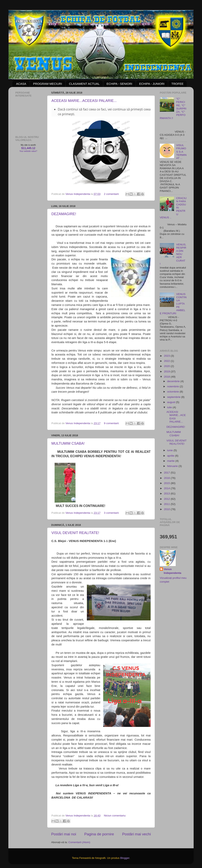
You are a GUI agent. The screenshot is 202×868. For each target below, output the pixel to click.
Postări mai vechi (136, 834)
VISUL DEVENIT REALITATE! (75, 533)
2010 (167, 509)
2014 (167, 488)
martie (171, 461)
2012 (167, 499)
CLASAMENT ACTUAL (84, 84)
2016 (167, 478)
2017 (167, 473)
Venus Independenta (173, 571)
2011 (167, 504)
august (172, 402)
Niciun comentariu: (115, 816)
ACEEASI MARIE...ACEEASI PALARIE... (84, 101)
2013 (167, 494)
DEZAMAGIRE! (64, 214)
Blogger (125, 858)
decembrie (174, 381)
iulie (170, 407)
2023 (167, 356)
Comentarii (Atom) (79, 842)
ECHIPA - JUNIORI (152, 84)
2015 (167, 483)
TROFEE (177, 84)
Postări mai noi (64, 834)
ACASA (21, 84)
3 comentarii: (112, 513)
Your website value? (28, 151)
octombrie (173, 392)
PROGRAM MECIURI (48, 84)
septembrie (174, 397)
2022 (167, 361)
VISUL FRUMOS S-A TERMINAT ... (181, 152)
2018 (167, 377)
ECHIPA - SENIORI (119, 84)
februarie (173, 466)
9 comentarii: (112, 423)
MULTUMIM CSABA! (68, 443)
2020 (167, 366)
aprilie (171, 456)
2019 (167, 372)
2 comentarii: (112, 194)
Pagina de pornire (99, 834)
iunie (170, 450)
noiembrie (173, 386)
